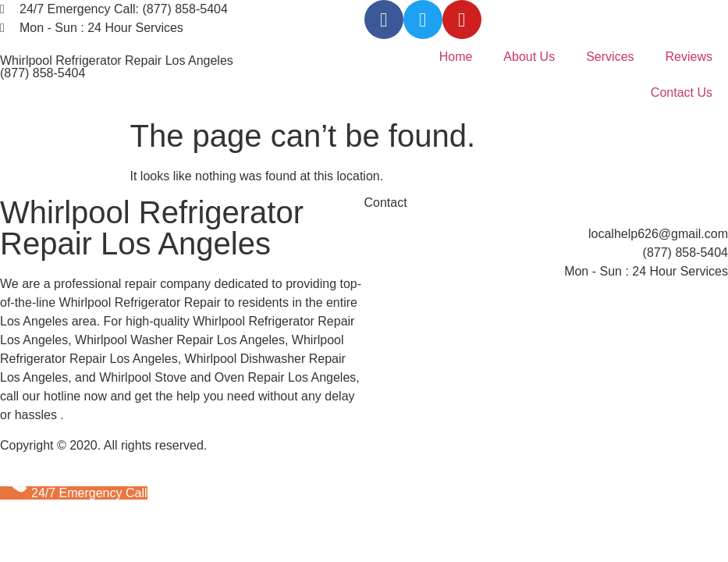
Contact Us (682, 92)
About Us (529, 57)
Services (610, 57)
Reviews (689, 57)
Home (456, 57)
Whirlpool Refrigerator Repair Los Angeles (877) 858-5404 (117, 67)
